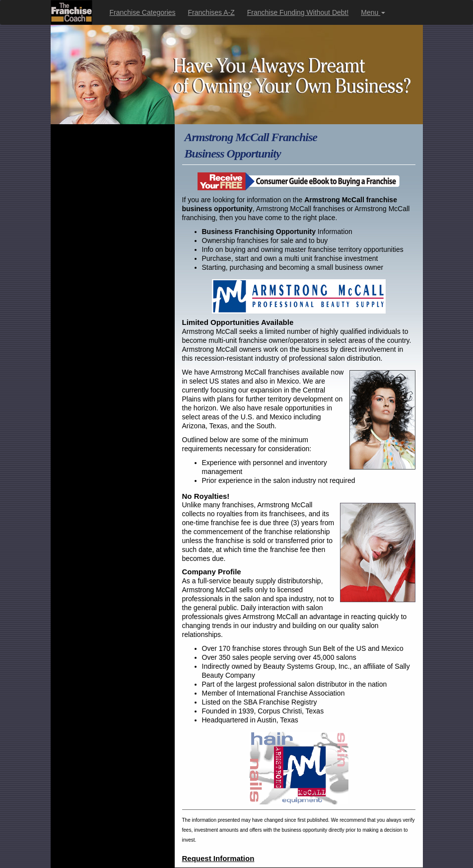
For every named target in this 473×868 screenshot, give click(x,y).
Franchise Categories (143, 12)
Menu (373, 12)
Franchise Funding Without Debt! (298, 12)
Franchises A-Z (211, 12)
